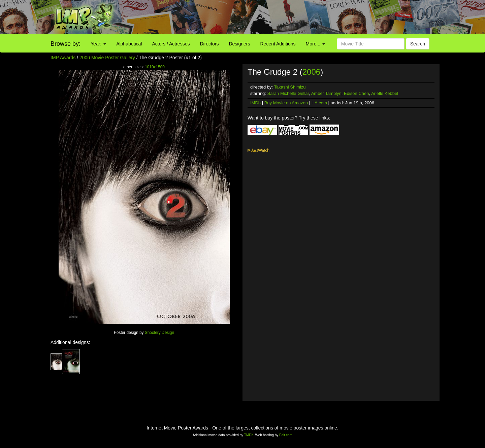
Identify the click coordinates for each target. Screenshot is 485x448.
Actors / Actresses (171, 44)
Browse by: (66, 44)
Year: (98, 44)
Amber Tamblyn (326, 93)
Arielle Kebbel (385, 93)
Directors (209, 44)
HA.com (319, 103)
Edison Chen (356, 93)
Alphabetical (129, 44)
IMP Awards (63, 58)
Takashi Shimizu (290, 87)
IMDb (255, 103)
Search (418, 44)
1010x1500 (155, 67)
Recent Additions (278, 44)
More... (315, 44)
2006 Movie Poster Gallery (107, 58)
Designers (239, 44)
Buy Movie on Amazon (286, 103)
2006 (311, 72)
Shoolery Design (159, 333)
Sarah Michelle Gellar (288, 93)
